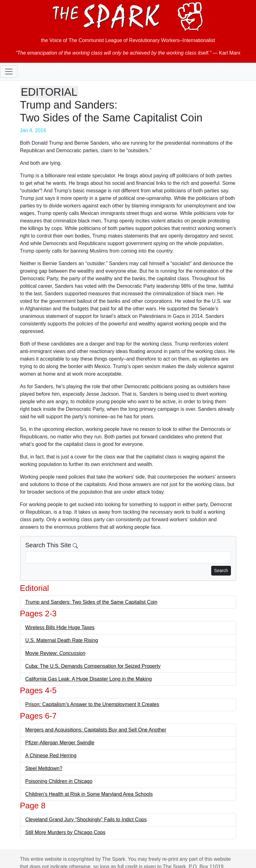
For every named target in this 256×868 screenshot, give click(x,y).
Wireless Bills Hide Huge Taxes (60, 627)
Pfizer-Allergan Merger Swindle (60, 743)
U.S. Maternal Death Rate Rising (62, 640)
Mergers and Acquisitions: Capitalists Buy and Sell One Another (96, 730)
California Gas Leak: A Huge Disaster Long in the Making (89, 679)
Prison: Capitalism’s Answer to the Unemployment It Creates (92, 704)
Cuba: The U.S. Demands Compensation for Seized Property (93, 666)
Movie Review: (55, 653)
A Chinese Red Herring (51, 755)
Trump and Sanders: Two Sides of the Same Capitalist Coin (91, 602)
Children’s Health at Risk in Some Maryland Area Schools (89, 794)
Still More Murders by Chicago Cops (65, 832)
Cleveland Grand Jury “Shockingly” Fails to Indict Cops (86, 820)
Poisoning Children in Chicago (59, 781)
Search (221, 571)
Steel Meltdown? (44, 768)
